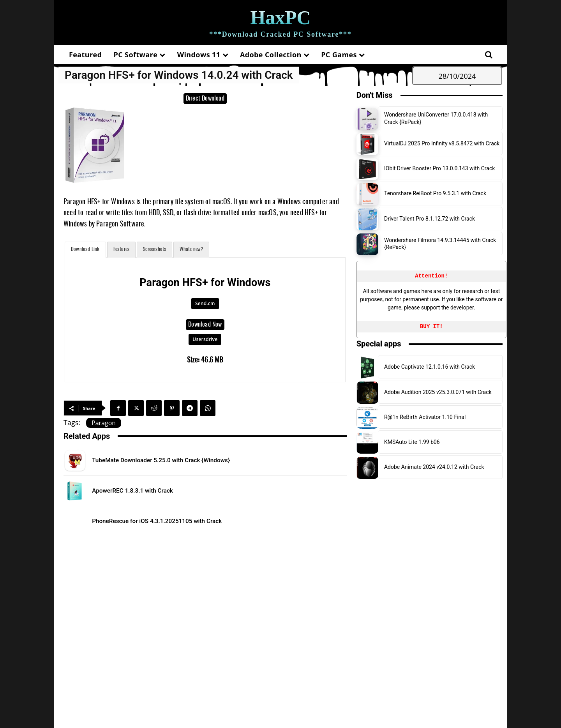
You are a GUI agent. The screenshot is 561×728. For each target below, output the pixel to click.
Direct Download (205, 99)
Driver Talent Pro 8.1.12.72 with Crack (430, 219)
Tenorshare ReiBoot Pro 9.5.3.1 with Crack (435, 193)
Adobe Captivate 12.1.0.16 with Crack (430, 367)
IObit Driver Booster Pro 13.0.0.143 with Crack (439, 168)
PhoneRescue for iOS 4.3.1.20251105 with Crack (177, 521)
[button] (489, 55)
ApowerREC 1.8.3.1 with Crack (145, 490)
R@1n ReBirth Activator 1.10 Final (425, 417)
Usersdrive (205, 339)
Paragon (104, 423)
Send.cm (205, 303)
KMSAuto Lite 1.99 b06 (412, 442)
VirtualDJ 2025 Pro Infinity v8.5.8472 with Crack (442, 143)
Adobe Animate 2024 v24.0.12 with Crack (434, 467)
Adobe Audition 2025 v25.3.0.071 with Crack (438, 392)
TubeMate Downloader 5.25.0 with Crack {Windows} (182, 460)
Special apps (379, 344)
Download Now (205, 325)
